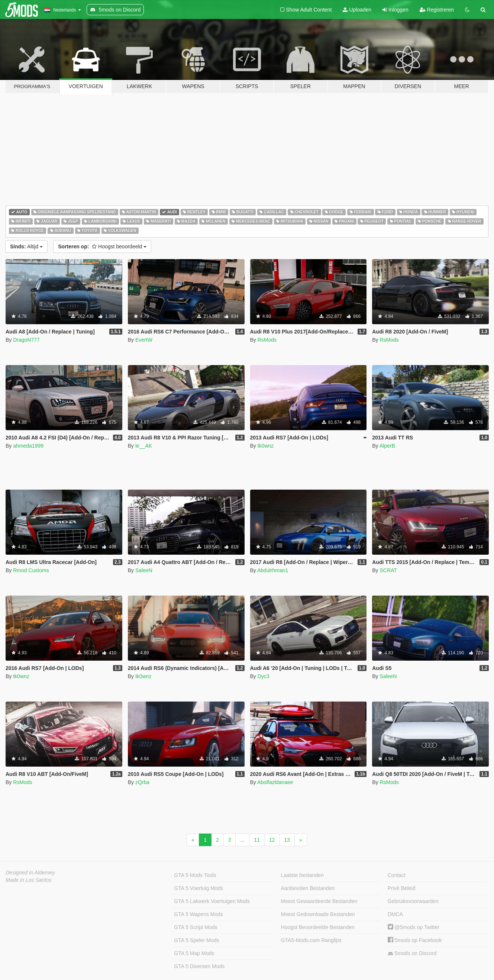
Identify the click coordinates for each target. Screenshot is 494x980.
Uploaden (357, 10)
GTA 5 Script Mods (196, 927)
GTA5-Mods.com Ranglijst (311, 940)
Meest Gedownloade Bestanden (318, 914)
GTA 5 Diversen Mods (199, 966)
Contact (397, 875)
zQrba (142, 782)
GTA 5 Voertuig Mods (198, 888)
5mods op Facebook (415, 940)
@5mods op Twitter (414, 927)
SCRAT (388, 570)
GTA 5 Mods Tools (195, 875)
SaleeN (144, 570)
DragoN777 (26, 340)
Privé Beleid (402, 888)
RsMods (267, 340)
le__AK (144, 446)
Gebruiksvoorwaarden (413, 901)
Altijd (26, 246)
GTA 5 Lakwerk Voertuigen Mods (212, 901)
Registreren (437, 10)
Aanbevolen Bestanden (308, 888)
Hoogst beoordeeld (102, 246)
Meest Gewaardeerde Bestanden (319, 901)
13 (287, 840)
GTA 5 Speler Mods (196, 940)
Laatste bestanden (302, 875)
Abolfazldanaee (275, 782)
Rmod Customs (31, 570)
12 (272, 840)
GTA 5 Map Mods (194, 953)
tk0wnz (266, 446)
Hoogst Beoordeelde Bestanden (318, 927)
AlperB (387, 446)
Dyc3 (264, 676)
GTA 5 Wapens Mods (198, 914)
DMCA (395, 914)
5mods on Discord (412, 953)
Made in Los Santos (29, 880)
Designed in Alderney (30, 873)
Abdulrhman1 (273, 570)
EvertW (144, 340)
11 (257, 840)
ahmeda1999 (28, 446)
